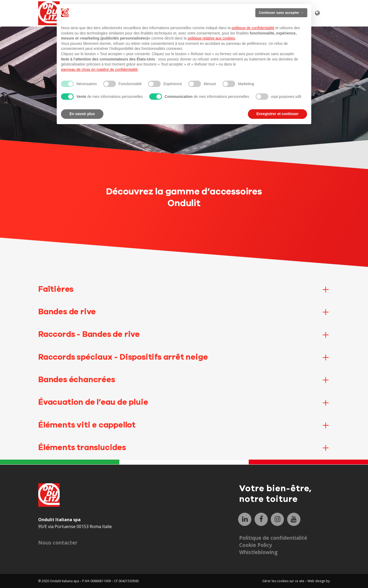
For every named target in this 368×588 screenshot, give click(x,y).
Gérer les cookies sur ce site (284, 581)
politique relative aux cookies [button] (211, 38)
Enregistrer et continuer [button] (277, 114)
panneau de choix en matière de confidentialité (99, 69)
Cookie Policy (256, 545)
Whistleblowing (258, 552)
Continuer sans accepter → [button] (281, 13)
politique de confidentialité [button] (253, 28)
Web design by (319, 581)
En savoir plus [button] (82, 114)
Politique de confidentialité (273, 538)
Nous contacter (58, 543)
